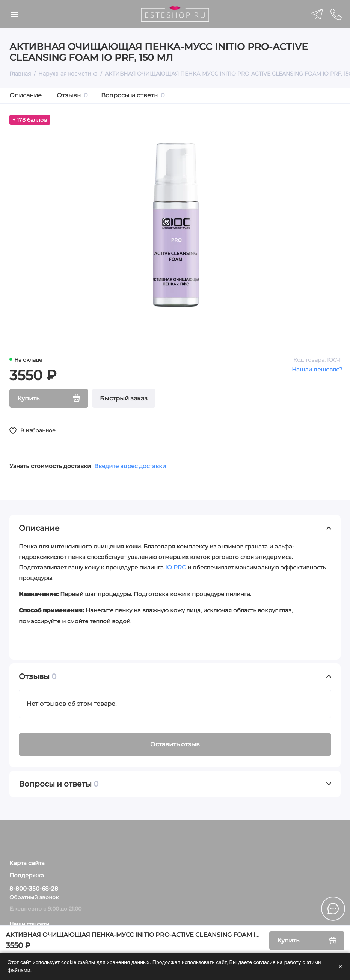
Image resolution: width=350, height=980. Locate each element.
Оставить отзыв (175, 744)
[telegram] (317, 14)
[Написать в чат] (333, 909)
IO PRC (176, 567)
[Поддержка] (336, 14)
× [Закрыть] (340, 966)
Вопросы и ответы (133, 95)
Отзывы (72, 95)
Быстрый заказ (124, 398)
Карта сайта (27, 863)
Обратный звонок (34, 897)
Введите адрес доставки (130, 466)
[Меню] (14, 14)
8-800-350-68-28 (34, 889)
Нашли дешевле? (317, 369)
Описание (26, 95)
